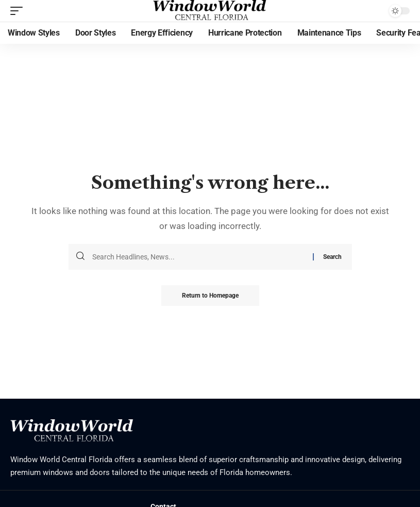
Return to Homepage (210, 296)
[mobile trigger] (19, 11)
